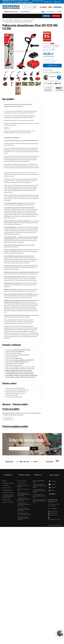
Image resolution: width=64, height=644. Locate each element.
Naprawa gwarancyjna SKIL (23, 487)
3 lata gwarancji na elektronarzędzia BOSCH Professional (24, 491)
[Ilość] (47, 61)
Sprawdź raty (48, 90)
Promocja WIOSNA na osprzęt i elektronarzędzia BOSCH (40, 483)
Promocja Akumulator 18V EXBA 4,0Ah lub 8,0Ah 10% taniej (40, 498)
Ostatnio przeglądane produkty (15, 426)
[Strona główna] (11, 7)
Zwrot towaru (6, 483)
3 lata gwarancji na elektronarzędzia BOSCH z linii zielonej (24, 501)
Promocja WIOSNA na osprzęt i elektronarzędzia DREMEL (40, 488)
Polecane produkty (20, 404)
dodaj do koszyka (52, 65)
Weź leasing (60, 90)
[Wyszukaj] (35, 7)
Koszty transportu (22, 478)
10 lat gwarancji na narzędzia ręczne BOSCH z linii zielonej (24, 507)
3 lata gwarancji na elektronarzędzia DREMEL (24, 511)
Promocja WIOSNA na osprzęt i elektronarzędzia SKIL (40, 493)
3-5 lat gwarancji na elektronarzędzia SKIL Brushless (23, 515)
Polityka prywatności (8, 487)
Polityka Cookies (7, 497)
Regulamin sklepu (7, 485)
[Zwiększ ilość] (44, 61)
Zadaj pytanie (8, 419)
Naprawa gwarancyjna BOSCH (23, 483)
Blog (43, 12)
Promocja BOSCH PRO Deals (39, 479)
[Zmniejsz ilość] (50, 61)
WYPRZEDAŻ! (56, 16)
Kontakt (59, 12)
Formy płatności (51, 12)
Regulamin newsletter (8, 499)
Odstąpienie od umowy (8, 480)
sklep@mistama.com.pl (11, 12)
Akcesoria (6, 404)
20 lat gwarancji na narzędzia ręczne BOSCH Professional (24, 496)
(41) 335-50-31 (25, 12)
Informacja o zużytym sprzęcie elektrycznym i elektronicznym (8, 493)
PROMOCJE (46, 16)
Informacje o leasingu (8, 490)
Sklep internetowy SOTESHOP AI (55, 522)
